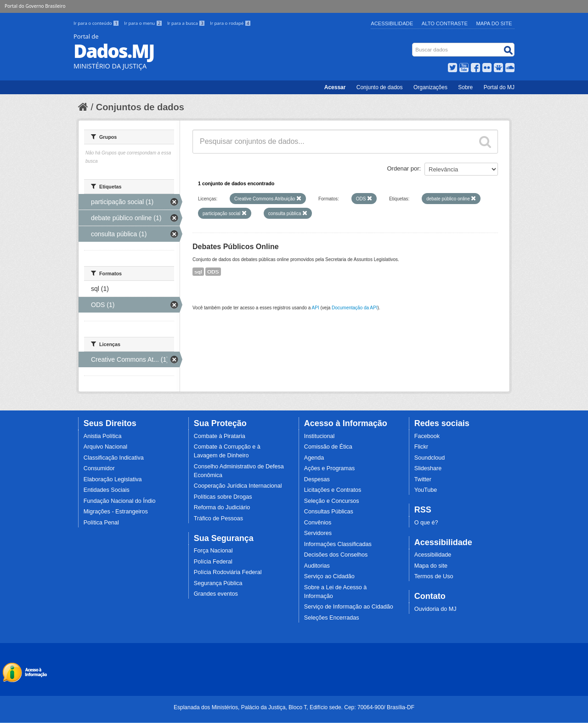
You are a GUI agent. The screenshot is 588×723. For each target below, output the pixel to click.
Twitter (423, 479)
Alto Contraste (445, 23)
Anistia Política (103, 436)
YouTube (426, 490)
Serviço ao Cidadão (329, 576)
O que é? (426, 523)
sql (198, 272)
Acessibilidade (392, 23)
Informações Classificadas (338, 544)
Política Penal (101, 523)
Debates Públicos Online (236, 247)
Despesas (317, 479)
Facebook (427, 436)
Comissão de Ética (328, 447)
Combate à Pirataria (220, 436)
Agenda (314, 458)
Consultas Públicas (329, 512)
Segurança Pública (218, 583)
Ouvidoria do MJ (435, 609)
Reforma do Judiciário (222, 507)
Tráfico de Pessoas (218, 518)
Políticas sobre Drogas (223, 497)
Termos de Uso (434, 576)
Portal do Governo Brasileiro (35, 6)
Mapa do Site (494, 23)
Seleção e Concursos (332, 501)
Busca (413, 45)
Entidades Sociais (107, 490)
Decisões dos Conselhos (336, 555)
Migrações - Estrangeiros (116, 512)
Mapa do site (431, 566)
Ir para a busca (187, 23)
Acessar (335, 87)
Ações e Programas (330, 468)
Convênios (318, 523)
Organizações (430, 87)
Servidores (318, 533)
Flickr (421, 447)
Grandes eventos (216, 594)
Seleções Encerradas (332, 618)
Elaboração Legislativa (113, 479)
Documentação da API (355, 308)
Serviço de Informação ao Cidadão (349, 607)
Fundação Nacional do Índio (120, 501)
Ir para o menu (144, 23)
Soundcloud (430, 458)
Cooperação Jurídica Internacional (238, 486)
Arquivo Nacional (105, 447)
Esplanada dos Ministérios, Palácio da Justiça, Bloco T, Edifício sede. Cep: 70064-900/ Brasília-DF (294, 707)
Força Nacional (213, 551)
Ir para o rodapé (230, 23)
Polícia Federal (213, 562)
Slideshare (428, 468)
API (316, 308)
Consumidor (99, 468)
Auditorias (317, 566)
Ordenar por (403, 168)
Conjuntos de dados (140, 107)
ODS (213, 272)
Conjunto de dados (380, 87)
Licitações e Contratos (333, 490)
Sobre (465, 87)
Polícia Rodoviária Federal (228, 572)
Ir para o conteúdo (97, 23)
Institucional (319, 436)
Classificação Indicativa (114, 458)
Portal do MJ (499, 87)
